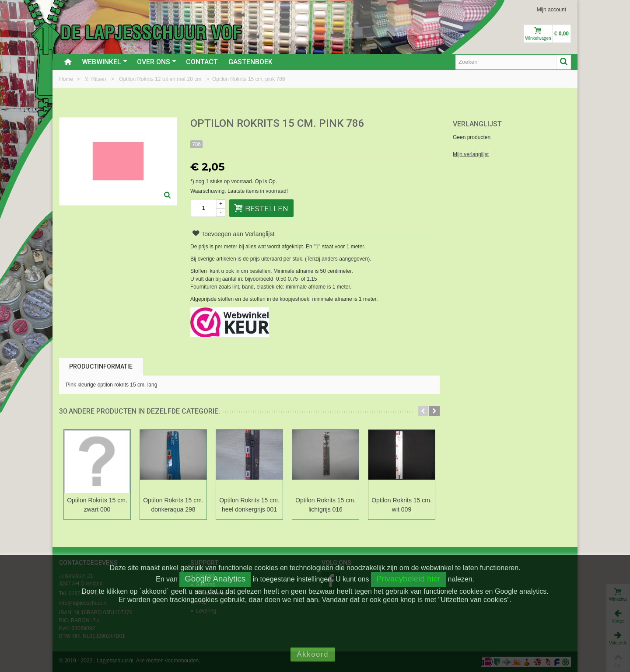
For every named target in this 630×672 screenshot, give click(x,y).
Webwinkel (105, 62)
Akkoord (313, 654)
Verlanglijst (477, 124)
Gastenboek (250, 62)
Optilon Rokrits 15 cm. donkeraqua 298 (173, 505)
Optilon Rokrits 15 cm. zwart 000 (97, 505)
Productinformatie (101, 366)
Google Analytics (215, 579)
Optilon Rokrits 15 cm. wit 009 (402, 505)
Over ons (157, 62)
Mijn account (551, 10)
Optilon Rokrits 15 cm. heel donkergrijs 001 (249, 505)
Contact (202, 62)
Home (67, 79)
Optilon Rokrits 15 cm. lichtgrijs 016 (325, 505)
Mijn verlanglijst (471, 154)
